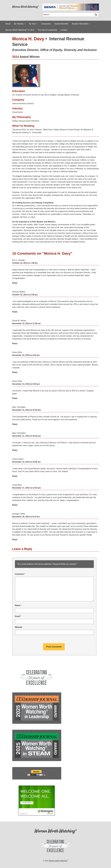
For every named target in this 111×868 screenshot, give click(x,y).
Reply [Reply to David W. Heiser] (15, 343)
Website (19, 627)
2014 (16, 57)
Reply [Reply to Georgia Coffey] (15, 539)
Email (18, 616)
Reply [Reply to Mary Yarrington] (15, 424)
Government (18, 112)
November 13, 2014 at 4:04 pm (26, 384)
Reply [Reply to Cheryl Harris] (15, 476)
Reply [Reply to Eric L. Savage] (15, 283)
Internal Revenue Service (23, 104)
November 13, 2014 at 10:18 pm (27, 410)
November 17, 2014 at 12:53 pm (27, 488)
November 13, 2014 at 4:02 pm (26, 355)
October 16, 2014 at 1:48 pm (25, 263)
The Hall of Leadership (47, 30)
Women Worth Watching (58, 861)
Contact (64, 30)
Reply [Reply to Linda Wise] (15, 505)
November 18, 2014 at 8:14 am (26, 517)
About (8, 24)
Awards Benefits (61, 24)
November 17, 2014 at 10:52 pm (27, 436)
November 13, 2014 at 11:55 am (27, 323)
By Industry (20, 24)
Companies (46, 24)
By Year (33, 24)
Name (18, 605)
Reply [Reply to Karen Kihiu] (15, 372)
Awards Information (81, 24)
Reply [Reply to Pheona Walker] (15, 312)
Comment (20, 574)
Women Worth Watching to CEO (20, 30)
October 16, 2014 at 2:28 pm (25, 295)
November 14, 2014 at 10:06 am (27, 462)
